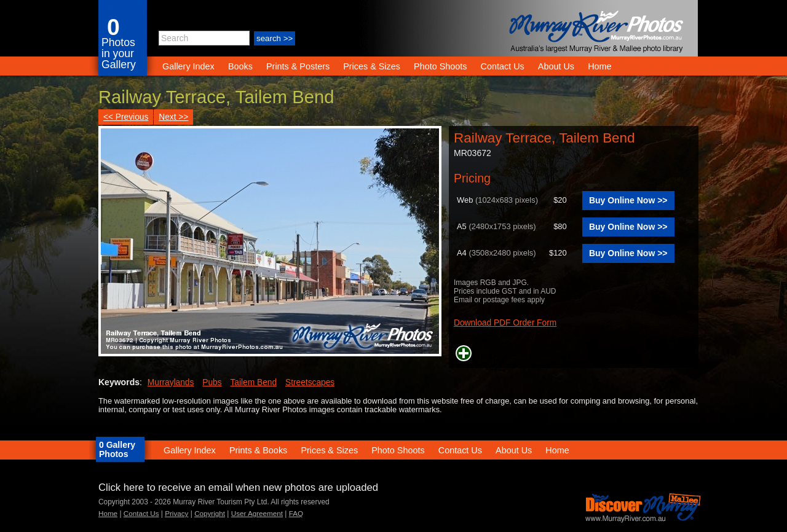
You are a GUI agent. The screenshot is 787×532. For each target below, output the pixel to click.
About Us (556, 66)
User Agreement (257, 513)
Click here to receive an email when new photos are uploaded (238, 487)
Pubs (212, 382)
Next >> (173, 117)
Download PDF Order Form (505, 323)
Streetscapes (310, 382)
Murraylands (171, 382)
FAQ (296, 513)
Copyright (210, 513)
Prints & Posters (299, 66)
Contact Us (503, 66)
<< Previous (126, 117)
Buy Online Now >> (628, 200)
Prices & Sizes (372, 66)
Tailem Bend (254, 382)
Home (599, 66)
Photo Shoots (440, 66)
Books (240, 66)
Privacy (176, 513)
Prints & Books (258, 450)
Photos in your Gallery (119, 53)
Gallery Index (188, 66)
